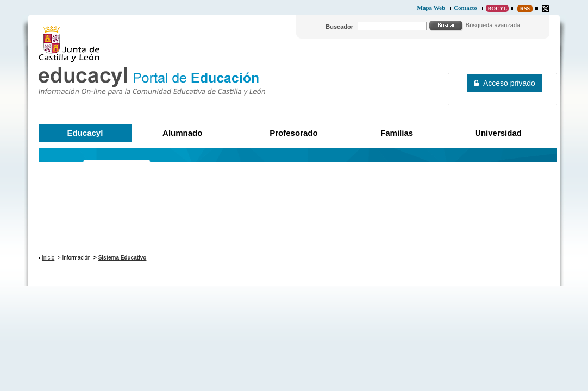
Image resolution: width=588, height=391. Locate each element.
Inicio (48, 258)
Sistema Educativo (123, 258)
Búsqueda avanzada (493, 25)
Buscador (339, 27)
